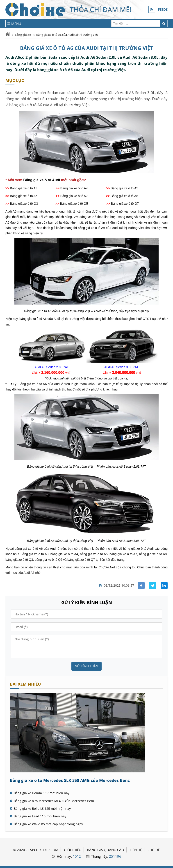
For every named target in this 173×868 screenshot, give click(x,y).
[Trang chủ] (8, 34)
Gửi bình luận (86, 666)
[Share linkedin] (164, 586)
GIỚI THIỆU (73, 850)
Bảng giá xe (23, 35)
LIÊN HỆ (136, 850)
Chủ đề (154, 850)
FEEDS (163, 9)
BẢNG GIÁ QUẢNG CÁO (106, 850)
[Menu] (14, 24)
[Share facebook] (141, 586)
